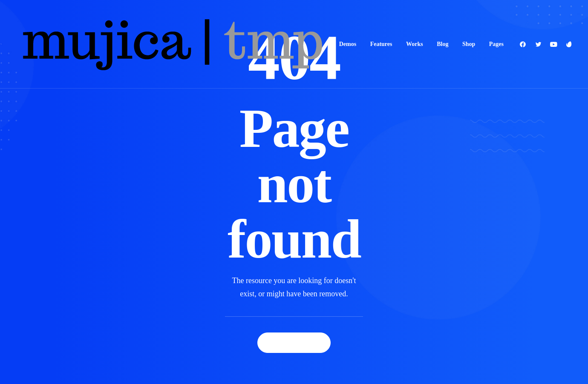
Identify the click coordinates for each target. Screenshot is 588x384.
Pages (496, 44)
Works (415, 44)
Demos (348, 44)
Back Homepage (294, 327)
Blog (442, 44)
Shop (469, 44)
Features (381, 44)
